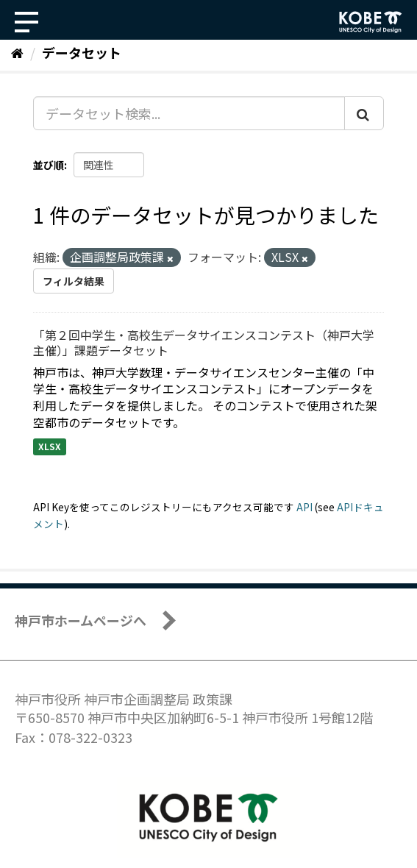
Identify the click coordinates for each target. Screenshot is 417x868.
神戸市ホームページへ (81, 620)
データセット (82, 52)
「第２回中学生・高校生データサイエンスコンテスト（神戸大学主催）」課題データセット (204, 342)
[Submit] (364, 113)
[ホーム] (17, 52)
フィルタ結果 (74, 281)
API (304, 507)
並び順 (49, 165)
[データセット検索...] (189, 113)
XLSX (50, 446)
